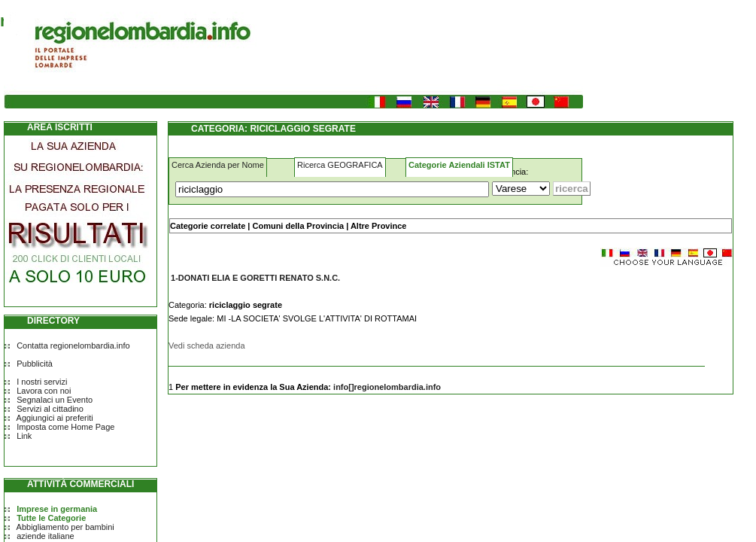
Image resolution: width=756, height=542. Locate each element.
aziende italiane (45, 536)
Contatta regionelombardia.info (73, 346)
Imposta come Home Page (65, 427)
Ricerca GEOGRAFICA (340, 165)
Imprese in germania (57, 509)
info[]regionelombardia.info (387, 387)
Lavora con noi (44, 391)
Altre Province (379, 226)
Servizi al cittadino (50, 409)
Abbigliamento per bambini (65, 527)
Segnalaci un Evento (55, 400)
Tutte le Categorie (51, 518)
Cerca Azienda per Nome (218, 165)
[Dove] (521, 189)
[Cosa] (332, 189)
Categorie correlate (208, 226)
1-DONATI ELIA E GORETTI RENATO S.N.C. (255, 278)
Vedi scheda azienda (207, 346)
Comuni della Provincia (298, 226)
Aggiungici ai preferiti (55, 418)
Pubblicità (35, 364)
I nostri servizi (42, 382)
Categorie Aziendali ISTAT (459, 165)
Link (24, 436)
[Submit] (572, 189)
